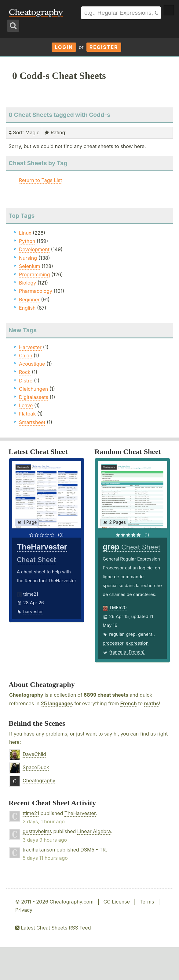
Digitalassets (34, 397)
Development (34, 249)
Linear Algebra (94, 831)
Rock (25, 372)
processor (113, 643)
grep (131, 634)
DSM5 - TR (93, 850)
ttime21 (31, 594)
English (27, 308)
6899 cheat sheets (106, 695)
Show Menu (169, 10)
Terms (147, 902)
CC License (117, 902)
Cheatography (26, 695)
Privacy (24, 910)
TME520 (118, 607)
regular (116, 634)
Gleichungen (33, 389)
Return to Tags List (40, 180)
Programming (35, 274)
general (146, 634)
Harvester (30, 347)
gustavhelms (37, 831)
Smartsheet (32, 422)
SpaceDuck (36, 767)
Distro (26, 381)
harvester (33, 611)
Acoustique (32, 364)
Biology (27, 283)
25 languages (57, 703)
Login (64, 47)
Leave (26, 405)
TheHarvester (80, 813)
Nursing (28, 258)
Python (27, 241)
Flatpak (27, 414)
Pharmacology (36, 291)
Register (104, 47)
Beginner (29, 300)
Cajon (26, 356)
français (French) (127, 652)
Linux (25, 233)
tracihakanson (39, 850)
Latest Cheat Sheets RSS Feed (53, 928)
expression (137, 643)
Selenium (30, 266)
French (129, 703)
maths (152, 703)
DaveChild (34, 754)
